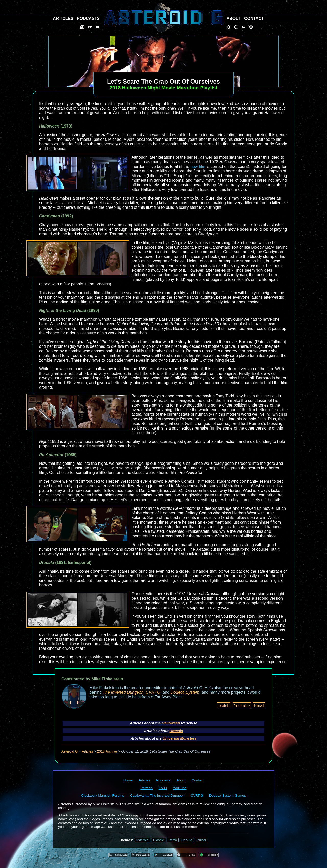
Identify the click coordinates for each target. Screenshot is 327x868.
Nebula (187, 840)
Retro (173, 840)
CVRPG (153, 692)
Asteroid (142, 840)
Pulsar (202, 840)
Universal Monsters (179, 738)
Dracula (176, 731)
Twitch (224, 706)
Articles (87, 751)
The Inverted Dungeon (123, 692)
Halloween (171, 723)
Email (259, 706)
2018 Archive (107, 751)
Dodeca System (185, 692)
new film (198, 166)
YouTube (242, 706)
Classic (159, 840)
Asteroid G (69, 751)
